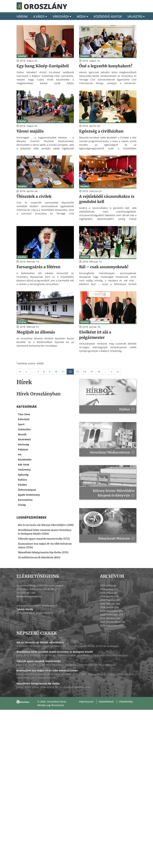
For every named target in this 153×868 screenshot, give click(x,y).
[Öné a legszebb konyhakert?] (108, 66)
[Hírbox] (108, 396)
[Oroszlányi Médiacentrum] (108, 439)
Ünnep (22, 505)
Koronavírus (25, 500)
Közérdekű (24, 439)
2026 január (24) (109, 607)
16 (99, 372)
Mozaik (22, 434)
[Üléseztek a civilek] (45, 196)
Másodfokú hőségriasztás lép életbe (38, 683)
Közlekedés (25, 460)
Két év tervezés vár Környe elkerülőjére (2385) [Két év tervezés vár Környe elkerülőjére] (46, 525)
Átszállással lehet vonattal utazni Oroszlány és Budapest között (55, 652)
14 (84, 372)
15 (92, 372)
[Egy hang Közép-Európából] (45, 66)
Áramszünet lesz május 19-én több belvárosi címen (47, 670)
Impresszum (86, 702)
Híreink (22, 16)
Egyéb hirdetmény (29, 495)
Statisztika (24, 429)
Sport (21, 424)
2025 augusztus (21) (112, 626)
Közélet (22, 485)
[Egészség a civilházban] (108, 131)
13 (77, 372)
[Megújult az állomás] (45, 332)
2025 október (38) (110, 618)
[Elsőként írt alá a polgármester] (108, 335)
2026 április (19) (109, 596)
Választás (136, 16)
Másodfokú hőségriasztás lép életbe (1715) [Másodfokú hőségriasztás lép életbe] (43, 552)
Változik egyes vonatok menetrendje (39, 661)
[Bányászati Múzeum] (108, 525)
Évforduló (24, 419)
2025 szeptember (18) (112, 622)
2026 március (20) (110, 600)
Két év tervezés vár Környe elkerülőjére (40, 642)
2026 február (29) (110, 604)
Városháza (62, 16)
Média (82, 16)
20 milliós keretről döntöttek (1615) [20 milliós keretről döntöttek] (39, 557)
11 (63, 372)
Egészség (23, 475)
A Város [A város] (40, 16)
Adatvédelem (106, 702)
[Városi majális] (45, 131)
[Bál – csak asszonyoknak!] (108, 267)
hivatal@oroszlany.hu (29, 596)
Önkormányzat (27, 490)
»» (118, 372)
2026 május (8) (108, 593)
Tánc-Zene (24, 414)
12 (70, 372)
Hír (20, 454)
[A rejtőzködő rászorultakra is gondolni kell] (108, 199)
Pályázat (23, 449)
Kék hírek (24, 465)
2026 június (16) (109, 589)
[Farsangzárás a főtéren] (45, 267)
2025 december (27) (111, 611)
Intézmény (24, 470)
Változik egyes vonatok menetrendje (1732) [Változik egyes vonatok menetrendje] (44, 539)
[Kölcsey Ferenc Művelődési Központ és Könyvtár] (108, 482)
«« (20, 372)
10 (56, 372)
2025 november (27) (111, 615)
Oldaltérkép (126, 702)
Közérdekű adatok (108, 16)
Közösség (23, 444)
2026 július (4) (108, 585)
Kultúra (22, 480)
